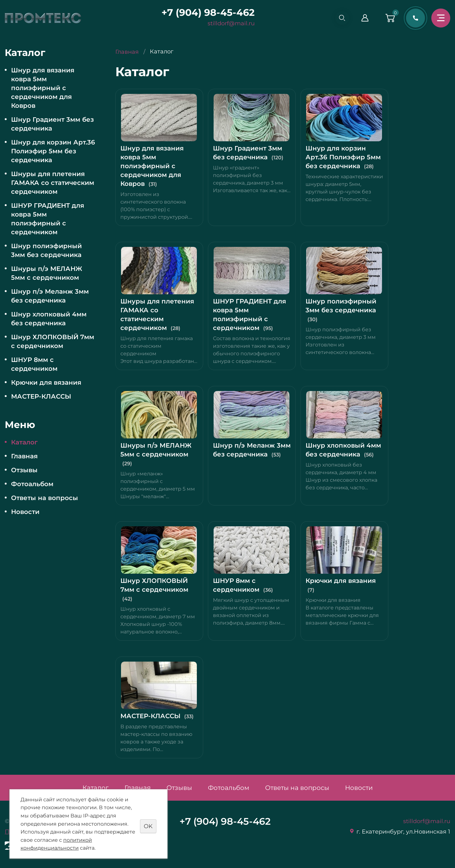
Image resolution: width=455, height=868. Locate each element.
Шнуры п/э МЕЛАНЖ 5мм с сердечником (47, 273)
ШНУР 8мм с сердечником (34, 364)
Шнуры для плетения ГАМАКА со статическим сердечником (53, 183)
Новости (25, 512)
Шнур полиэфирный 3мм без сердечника (46, 250)
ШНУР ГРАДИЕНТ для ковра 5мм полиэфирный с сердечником (48, 219)
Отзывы (24, 470)
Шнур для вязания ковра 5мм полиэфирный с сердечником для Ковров (43, 88)
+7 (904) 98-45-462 (206, 12)
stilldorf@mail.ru (229, 23)
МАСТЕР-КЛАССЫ (41, 396)
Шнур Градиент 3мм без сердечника (52, 124)
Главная (24, 456)
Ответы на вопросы (45, 498)
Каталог (24, 442)
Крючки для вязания (46, 382)
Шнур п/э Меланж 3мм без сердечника (50, 296)
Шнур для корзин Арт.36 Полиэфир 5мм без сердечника (53, 151)
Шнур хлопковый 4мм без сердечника (49, 319)
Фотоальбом (32, 484)
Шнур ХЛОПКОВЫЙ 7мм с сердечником (53, 341)
